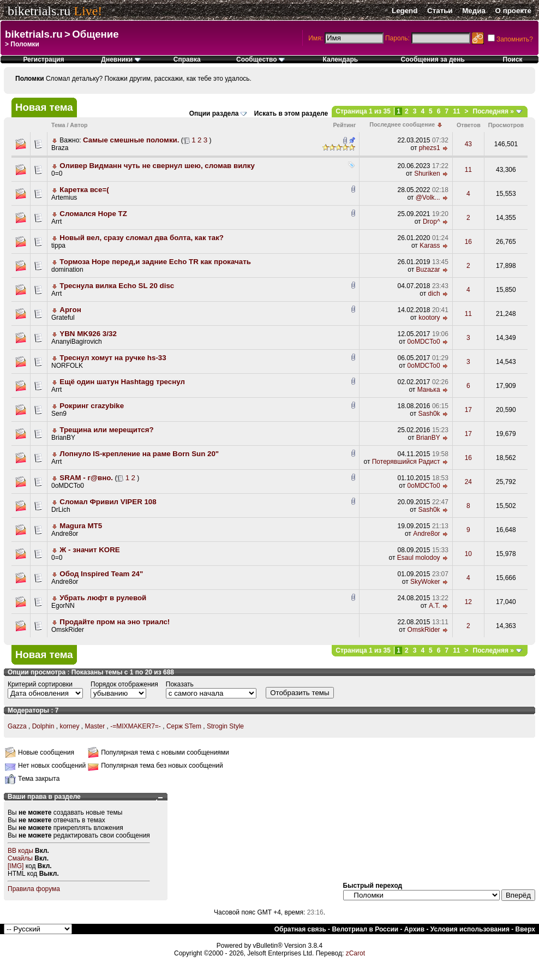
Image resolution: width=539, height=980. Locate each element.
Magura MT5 (81, 526)
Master (95, 726)
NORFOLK (67, 366)
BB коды (20, 851)
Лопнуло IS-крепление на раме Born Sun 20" (139, 454)
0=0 (57, 174)
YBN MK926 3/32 (88, 334)
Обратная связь (300, 929)
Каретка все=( (84, 190)
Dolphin (43, 726)
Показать (180, 684)
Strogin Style (225, 726)
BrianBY (63, 438)
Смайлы (20, 858)
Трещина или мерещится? (106, 430)
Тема (58, 125)
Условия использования (470, 929)
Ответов (469, 125)
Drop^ (432, 222)
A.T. (435, 606)
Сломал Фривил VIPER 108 (108, 502)
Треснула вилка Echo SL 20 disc (117, 286)
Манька (429, 390)
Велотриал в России (365, 929)
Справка (187, 59)
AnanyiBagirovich (77, 342)
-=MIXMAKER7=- (136, 726)
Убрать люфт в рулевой (103, 598)
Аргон (70, 310)
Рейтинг (345, 125)
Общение (95, 34)
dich (434, 294)
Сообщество (260, 59)
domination (67, 270)
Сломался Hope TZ (93, 214)
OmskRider (68, 630)
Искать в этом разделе (291, 113)
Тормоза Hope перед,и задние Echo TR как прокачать (155, 262)
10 (468, 554)
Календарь (341, 59)
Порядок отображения (124, 684)
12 (468, 602)
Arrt (56, 222)
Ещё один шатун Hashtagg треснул (122, 382)
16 (468, 242)
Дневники (121, 59)
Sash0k (429, 414)
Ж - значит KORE (89, 550)
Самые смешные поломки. (131, 140)
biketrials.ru (39, 11)
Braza (60, 148)
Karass (430, 246)
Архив (414, 929)
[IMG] (16, 866)
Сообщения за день (433, 59)
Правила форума (34, 889)
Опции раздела (214, 113)
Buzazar (428, 270)
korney (69, 726)
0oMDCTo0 (424, 342)
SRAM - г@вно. (86, 478)
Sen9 (59, 414)
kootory (429, 318)
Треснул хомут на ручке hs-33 (113, 358)
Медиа (474, 11)
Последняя (494, 111)
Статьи (440, 11)
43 (468, 144)
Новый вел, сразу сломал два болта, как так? (142, 238)
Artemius (64, 198)
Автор (79, 125)
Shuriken (427, 174)
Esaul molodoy (419, 558)
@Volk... (428, 198)
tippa (58, 246)
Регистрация (43, 59)
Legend (405, 11)
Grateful (63, 318)
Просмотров (506, 125)
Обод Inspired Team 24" (101, 574)
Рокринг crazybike (92, 406)
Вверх (525, 929)
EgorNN (63, 606)
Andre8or (65, 534)
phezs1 (430, 148)
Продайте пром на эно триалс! (115, 622)
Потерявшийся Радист (406, 462)
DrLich (61, 510)
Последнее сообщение (402, 124)
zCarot (355, 953)
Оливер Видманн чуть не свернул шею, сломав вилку (157, 166)
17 (468, 410)
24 (468, 482)
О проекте (513, 11)
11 (456, 111)
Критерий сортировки (40, 684)
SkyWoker (425, 582)
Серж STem (184, 726)
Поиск (513, 59)
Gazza (17, 726)
